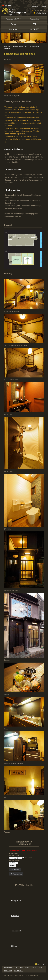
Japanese (35, 7)
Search (12, 865)
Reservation (24, 967)
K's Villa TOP (35, 29)
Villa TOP (7, 46)
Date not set (27, 858)
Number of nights (15, 860)
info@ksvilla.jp (40, 13)
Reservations (35, 19)
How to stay (13, 29)
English (43, 7)
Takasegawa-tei (18, 13)
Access (13, 24)
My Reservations (16, 874)
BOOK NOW (15, 870)
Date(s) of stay (14, 856)
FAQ (35, 24)
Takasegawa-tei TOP (13, 19)
